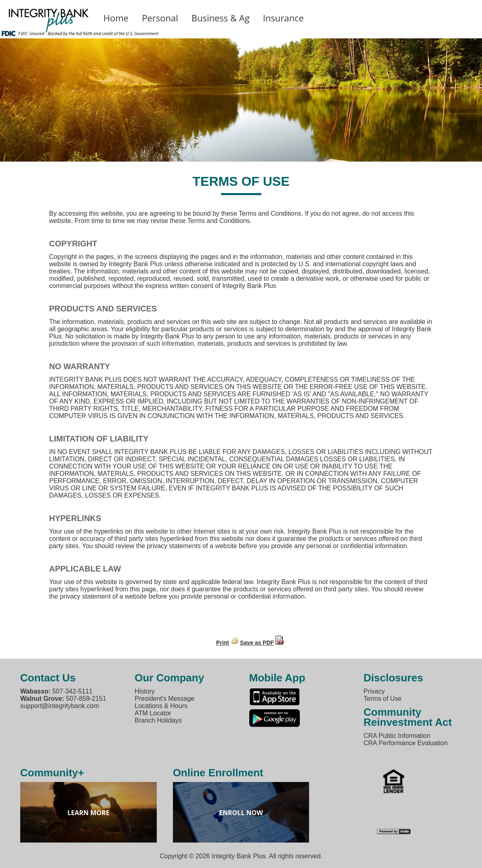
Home (116, 18)
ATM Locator (153, 713)
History (145, 691)
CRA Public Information (397, 736)
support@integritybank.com (60, 706)
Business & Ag (221, 18)
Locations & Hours (161, 706)
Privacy (374, 691)
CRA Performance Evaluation (406, 743)
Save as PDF (257, 643)
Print (223, 643)
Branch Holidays (158, 720)
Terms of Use (383, 699)
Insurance (283, 18)
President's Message (164, 699)
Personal (160, 18)
